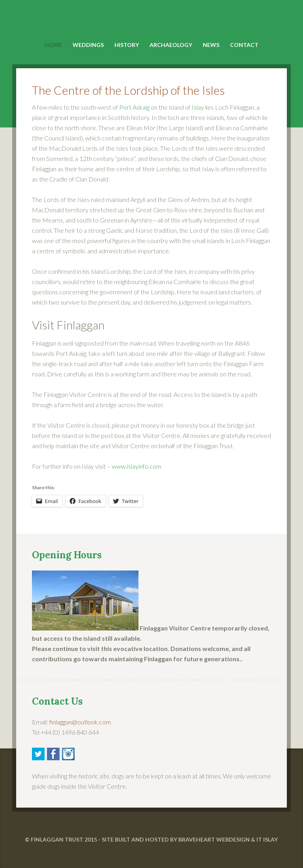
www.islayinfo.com (137, 466)
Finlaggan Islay (152, 20)
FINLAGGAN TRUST (57, 839)
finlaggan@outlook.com (80, 722)
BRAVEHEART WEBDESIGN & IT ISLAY (228, 839)
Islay (198, 107)
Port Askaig (134, 107)
